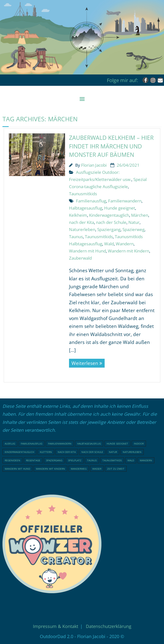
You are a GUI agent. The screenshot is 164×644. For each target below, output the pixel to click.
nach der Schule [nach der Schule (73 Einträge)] (92, 452)
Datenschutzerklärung (109, 626)
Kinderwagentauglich (109, 215)
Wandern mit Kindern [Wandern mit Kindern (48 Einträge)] (50, 469)
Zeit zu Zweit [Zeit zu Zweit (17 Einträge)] (116, 469)
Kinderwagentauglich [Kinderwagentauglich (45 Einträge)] (19, 452)
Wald (109, 244)
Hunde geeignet (120, 208)
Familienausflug (91, 201)
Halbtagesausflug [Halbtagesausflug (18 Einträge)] (89, 444)
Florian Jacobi (94, 165)
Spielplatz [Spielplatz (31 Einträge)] (75, 460)
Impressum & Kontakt (56, 626)
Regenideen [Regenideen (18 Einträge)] (12, 460)
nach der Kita (82, 222)
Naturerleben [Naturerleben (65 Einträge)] (132, 452)
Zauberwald (80, 258)
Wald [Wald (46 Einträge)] (131, 460)
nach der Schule (111, 222)
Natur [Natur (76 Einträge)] (113, 452)
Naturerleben (82, 229)
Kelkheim (78, 215)
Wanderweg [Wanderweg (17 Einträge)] (79, 469)
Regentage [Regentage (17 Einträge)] (33, 460)
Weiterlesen (85, 363)
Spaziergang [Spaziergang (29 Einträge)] (54, 460)
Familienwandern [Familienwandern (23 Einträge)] (60, 444)
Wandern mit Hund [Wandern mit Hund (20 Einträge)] (17, 469)
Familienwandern (125, 201)
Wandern (125, 244)
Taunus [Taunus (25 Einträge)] (92, 460)
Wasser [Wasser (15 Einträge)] (97, 469)
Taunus (76, 237)
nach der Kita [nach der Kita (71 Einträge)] (67, 452)
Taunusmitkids (83, 194)
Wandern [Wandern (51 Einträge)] (146, 460)
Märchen (140, 215)
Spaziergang (109, 229)
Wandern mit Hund (87, 251)
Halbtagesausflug (86, 208)
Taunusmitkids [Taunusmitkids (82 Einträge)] (112, 460)
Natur (134, 222)
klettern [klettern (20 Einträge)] (46, 452)
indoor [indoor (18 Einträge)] (139, 444)
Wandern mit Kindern (129, 251)
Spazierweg (133, 229)
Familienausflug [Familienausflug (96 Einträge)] (32, 444)
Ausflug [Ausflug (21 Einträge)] (10, 444)
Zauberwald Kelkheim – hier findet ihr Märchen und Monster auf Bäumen (111, 146)
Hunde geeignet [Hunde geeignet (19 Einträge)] (117, 444)
